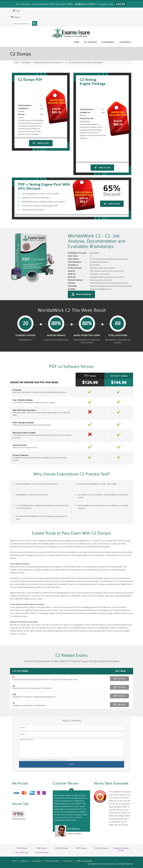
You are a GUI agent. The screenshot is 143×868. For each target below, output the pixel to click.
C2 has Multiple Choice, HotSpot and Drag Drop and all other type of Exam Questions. (42, 507)
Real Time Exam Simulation (24, 410)
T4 (14, 703)
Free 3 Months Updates (23, 400)
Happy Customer (74, 834)
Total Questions (118, 335)
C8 (14, 686)
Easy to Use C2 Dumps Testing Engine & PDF (40, 206)
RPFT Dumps (81, 848)
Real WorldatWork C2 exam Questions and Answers (37, 484)
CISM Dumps (22, 848)
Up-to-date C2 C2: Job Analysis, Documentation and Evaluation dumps (103, 496)
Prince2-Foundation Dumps (121, 849)
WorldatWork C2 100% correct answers (32, 495)
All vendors (90, 42)
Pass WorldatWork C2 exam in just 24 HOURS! (41, 194)
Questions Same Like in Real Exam (36, 198)
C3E (14, 695)
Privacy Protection (20, 455)
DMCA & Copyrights (85, 861)
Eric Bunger (74, 829)
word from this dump (87, 335)
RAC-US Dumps (101, 848)
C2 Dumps (17, 390)
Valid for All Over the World (33, 210)
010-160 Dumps (22, 853)
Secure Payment (19, 445)
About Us (25, 861)
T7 (14, 677)
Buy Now (121, 679)
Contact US (68, 861)
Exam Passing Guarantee (23, 423)
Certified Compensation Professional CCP (48, 63)
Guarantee (125, 42)
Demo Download (84, 294)
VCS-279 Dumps (42, 853)
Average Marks (56, 335)
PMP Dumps (42, 848)
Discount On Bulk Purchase (24, 433)
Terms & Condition (52, 861)
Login (16, 11)
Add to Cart (43, 143)
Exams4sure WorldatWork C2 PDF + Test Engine (97, 484)
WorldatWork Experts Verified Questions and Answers (43, 202)
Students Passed (25, 335)
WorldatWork (26, 63)
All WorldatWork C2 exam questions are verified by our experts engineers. (103, 507)
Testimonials (108, 42)
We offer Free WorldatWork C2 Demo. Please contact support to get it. (42, 518)
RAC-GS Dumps (61, 848)
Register (16, 17)
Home (77, 42)
